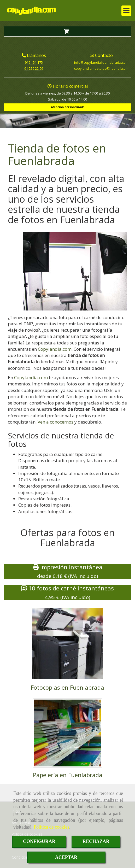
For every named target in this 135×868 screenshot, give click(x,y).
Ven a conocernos (55, 422)
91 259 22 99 (34, 68)
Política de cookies (51, 827)
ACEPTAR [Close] (66, 857)
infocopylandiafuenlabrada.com (101, 62)
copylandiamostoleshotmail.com (101, 68)
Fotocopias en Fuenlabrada (67, 687)
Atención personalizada (68, 107)
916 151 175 (34, 62)
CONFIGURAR (39, 841)
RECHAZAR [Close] (96, 841)
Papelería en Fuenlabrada (68, 775)
